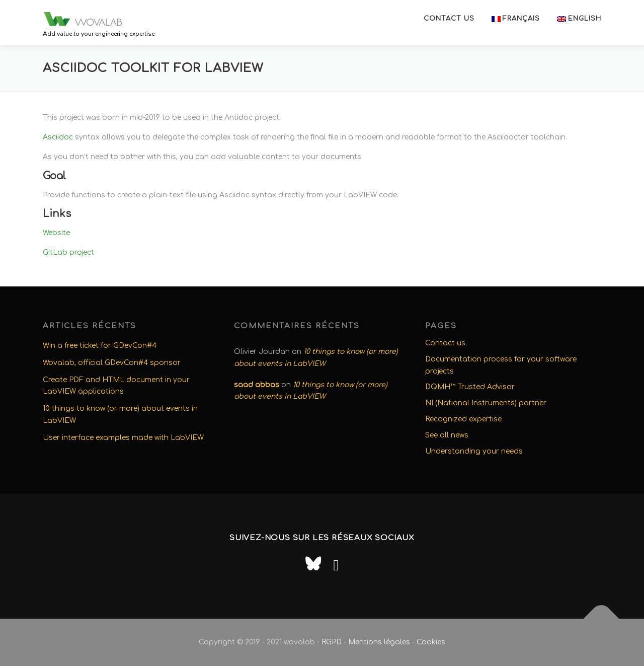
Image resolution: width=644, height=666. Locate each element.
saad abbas (257, 385)
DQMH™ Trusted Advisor (470, 387)
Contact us (449, 19)
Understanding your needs (474, 451)
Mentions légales (379, 642)
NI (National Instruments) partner (486, 403)
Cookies (431, 642)
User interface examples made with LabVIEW (123, 438)
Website (56, 233)
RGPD (332, 642)
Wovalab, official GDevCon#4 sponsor (112, 363)
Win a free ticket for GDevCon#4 (100, 346)
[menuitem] (516, 19)
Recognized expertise (463, 419)
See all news (447, 435)
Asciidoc (58, 137)
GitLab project (68, 252)
